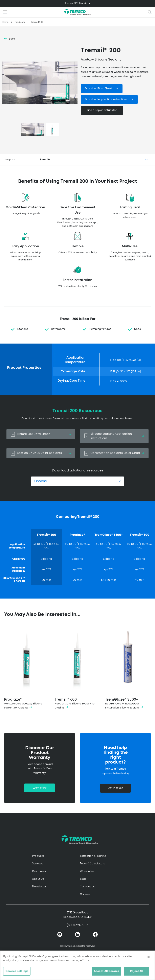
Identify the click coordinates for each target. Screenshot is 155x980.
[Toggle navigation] (77, 3)
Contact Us (87, 887)
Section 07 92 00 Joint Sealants (41, 453)
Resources (39, 871)
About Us (38, 879)
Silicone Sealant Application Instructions (114, 436)
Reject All (136, 971)
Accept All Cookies (106, 971)
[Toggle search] (150, 12)
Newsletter (39, 887)
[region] (77, 965)
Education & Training (93, 856)
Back (12, 39)
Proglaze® (27, 668)
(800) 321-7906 (78, 925)
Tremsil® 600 (78, 668)
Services (38, 864)
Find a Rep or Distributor (102, 110)
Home (5, 22)
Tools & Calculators (92, 864)
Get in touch (115, 788)
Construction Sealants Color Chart (114, 453)
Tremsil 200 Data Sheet (41, 434)
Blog (83, 879)
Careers (85, 894)
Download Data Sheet (98, 88)
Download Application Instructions (106, 99)
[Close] (149, 957)
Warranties (87, 871)
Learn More (40, 788)
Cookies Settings (17, 971)
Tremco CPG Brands (76, 3)
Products (20, 22)
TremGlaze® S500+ (128, 668)
